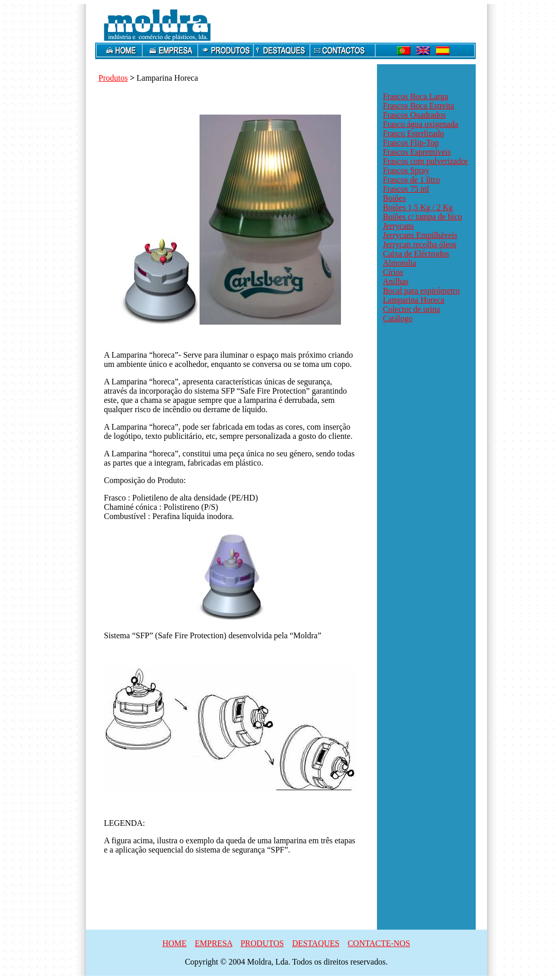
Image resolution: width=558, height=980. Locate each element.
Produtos (113, 78)
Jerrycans (399, 226)
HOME (175, 943)
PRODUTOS (262, 943)
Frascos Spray (406, 170)
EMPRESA (214, 943)
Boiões (394, 198)
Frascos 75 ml (406, 189)
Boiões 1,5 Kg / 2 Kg (418, 207)
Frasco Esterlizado (414, 133)
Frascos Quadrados (415, 115)
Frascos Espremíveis (417, 152)
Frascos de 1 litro (412, 180)
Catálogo (398, 318)
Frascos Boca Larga (416, 96)
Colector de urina (412, 309)
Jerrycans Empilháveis (420, 235)
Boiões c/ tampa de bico (423, 217)
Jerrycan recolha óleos (420, 244)
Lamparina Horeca (414, 300)
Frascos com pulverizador (426, 161)
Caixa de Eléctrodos (416, 254)
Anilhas (396, 281)
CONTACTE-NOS (379, 943)
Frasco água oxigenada (421, 124)
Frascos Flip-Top (411, 143)
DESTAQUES (316, 943)
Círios (393, 272)
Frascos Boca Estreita (419, 106)
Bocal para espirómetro (421, 291)
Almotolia (400, 263)
